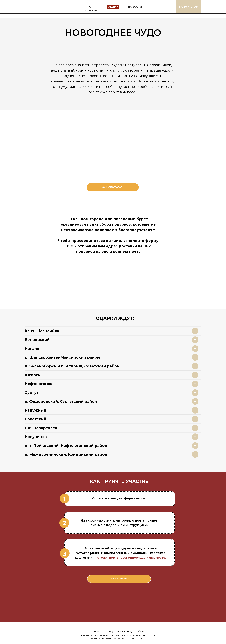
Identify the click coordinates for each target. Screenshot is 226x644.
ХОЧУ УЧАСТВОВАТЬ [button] (113, 187)
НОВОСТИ (135, 7)
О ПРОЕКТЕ (90, 9)
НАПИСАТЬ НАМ (189, 7)
